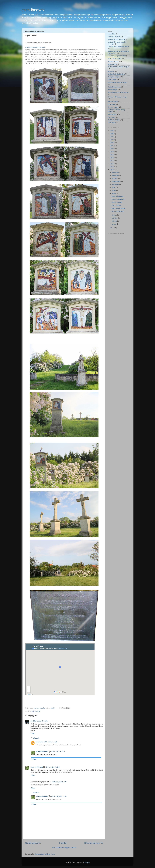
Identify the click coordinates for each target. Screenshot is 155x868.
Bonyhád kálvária (117, 196)
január (114, 224)
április (114, 215)
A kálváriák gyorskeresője (116, 39)
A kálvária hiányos (114, 37)
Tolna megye (112, 114)
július (114, 188)
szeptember (116, 181)
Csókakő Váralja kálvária (116, 74)
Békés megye (112, 64)
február (115, 221)
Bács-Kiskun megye (114, 59)
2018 (112, 155)
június (114, 191)
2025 (112, 134)
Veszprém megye (114, 120)
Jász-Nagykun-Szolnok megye (118, 92)
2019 (112, 152)
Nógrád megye (113, 102)
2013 (112, 170)
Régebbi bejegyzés (94, 843)
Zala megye (112, 123)
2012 (112, 228)
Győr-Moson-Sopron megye (117, 82)
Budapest (111, 71)
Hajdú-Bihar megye (114, 87)
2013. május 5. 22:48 (53, 767)
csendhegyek (33, 10)
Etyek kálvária (116, 205)
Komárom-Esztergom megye (117, 97)
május (114, 194)
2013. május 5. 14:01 (40, 721)
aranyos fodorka (42, 752)
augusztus (116, 185)
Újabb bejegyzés (33, 843)
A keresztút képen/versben (117, 56)
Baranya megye (113, 61)
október (115, 178)
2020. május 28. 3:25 (59, 782)
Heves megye (112, 90)
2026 (112, 131)
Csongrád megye (114, 77)
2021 (112, 146)
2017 (112, 158)
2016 (112, 161)
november (116, 175)
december (116, 172)
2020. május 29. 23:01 (59, 796)
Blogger (87, 863)
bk (31, 721)
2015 (112, 164)
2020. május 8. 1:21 (58, 752)
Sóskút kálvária (117, 202)
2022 (112, 143)
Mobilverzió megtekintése (64, 848)
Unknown (39, 742)
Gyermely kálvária (118, 211)
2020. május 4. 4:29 (50, 742)
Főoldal (63, 843)
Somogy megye (113, 107)
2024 (112, 137)
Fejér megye (36, 711)
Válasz (33, 734)
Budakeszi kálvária (118, 199)
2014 (112, 167)
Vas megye (111, 117)
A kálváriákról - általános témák (118, 47)
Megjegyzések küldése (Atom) (45, 854)
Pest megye (112, 104)
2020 (112, 149)
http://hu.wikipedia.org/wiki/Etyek (35, 47)
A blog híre (111, 34)
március (115, 218)
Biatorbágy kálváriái (118, 208)
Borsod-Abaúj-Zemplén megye (118, 67)
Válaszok (36, 738)
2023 (112, 140)
